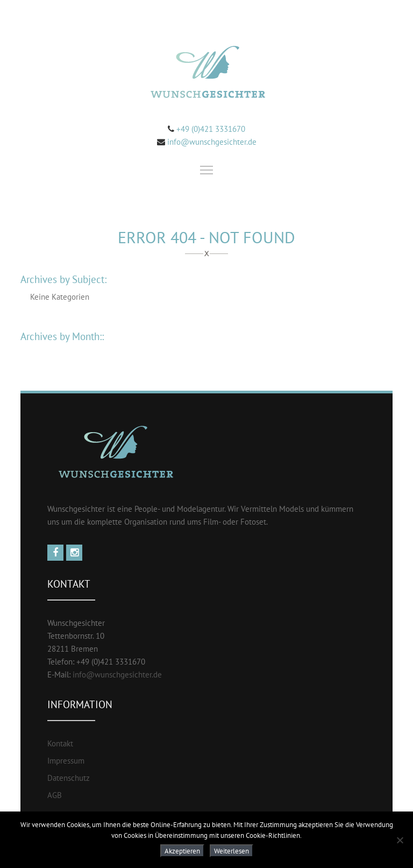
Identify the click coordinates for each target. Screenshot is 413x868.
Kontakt (60, 743)
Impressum (66, 761)
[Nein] (400, 840)
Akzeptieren (182, 851)
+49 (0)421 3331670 (210, 129)
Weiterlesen (232, 851)
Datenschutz (69, 778)
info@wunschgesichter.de (212, 142)
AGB (55, 795)
